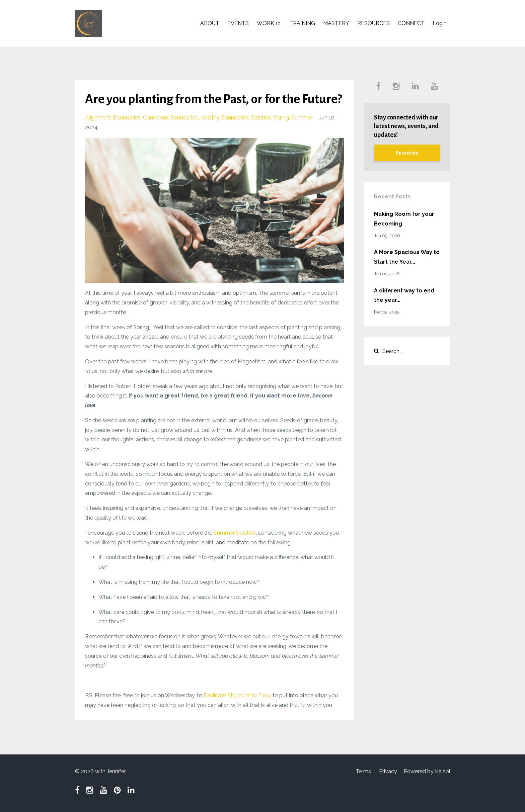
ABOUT (210, 23)
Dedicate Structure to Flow (237, 695)
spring (281, 118)
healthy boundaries (224, 118)
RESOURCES (373, 23)
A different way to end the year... (404, 295)
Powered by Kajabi (427, 771)
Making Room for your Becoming (404, 219)
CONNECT (411, 23)
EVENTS (238, 23)
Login (440, 23)
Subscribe (407, 153)
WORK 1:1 (269, 23)
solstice (261, 118)
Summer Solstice (235, 533)
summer (302, 118)
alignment (98, 118)
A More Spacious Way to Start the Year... (407, 257)
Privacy (388, 771)
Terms (363, 771)
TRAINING (302, 23)
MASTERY (336, 23)
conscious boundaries (170, 118)
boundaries (127, 118)
